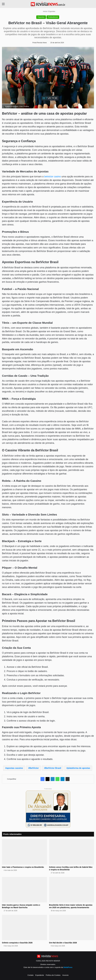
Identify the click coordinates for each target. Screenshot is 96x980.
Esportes (52, 11)
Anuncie (65, 975)
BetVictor (34, 768)
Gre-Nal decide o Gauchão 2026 (63, 943)
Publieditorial (53, 17)
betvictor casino (53, 177)
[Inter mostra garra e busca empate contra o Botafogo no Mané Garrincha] (24, 890)
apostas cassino (15, 768)
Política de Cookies (53, 975)
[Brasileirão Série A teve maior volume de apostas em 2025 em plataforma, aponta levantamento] (72, 890)
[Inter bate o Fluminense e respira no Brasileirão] (24, 852)
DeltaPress (68, 967)
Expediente (40, 975)
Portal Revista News (40, 43)
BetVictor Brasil (53, 768)
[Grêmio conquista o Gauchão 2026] (24, 928)
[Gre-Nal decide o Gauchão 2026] (72, 928)
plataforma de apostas (79, 768)
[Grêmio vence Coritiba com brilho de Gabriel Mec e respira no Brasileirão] (72, 852)
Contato (31, 975)
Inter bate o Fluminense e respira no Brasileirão (23, 867)
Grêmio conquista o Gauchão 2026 (17, 943)
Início (44, 11)
